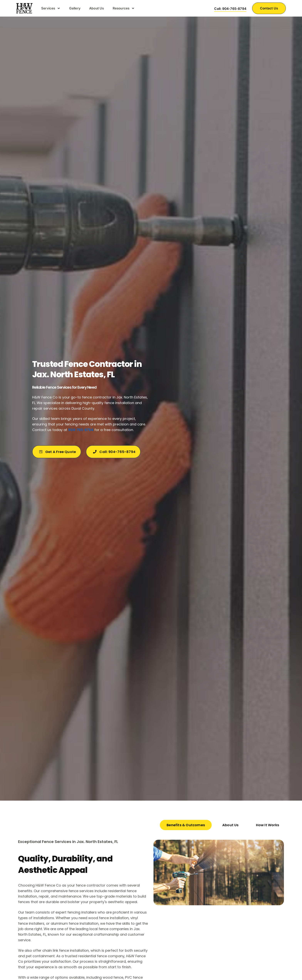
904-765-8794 (81, 430)
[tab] (186, 825)
